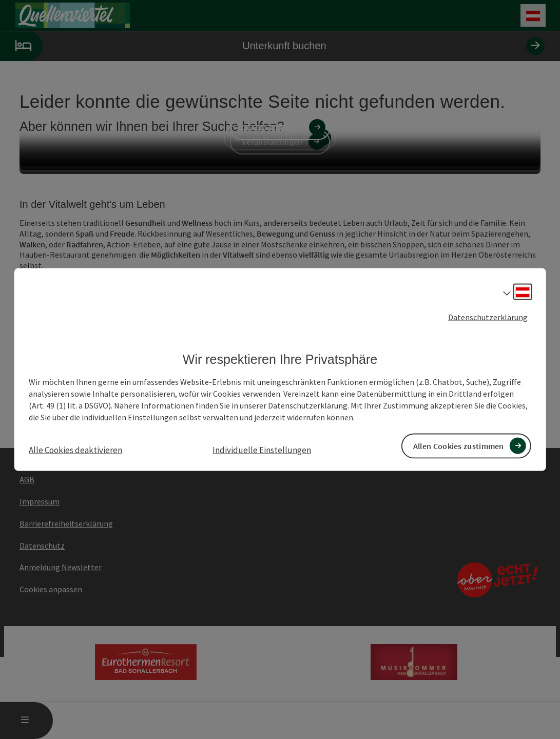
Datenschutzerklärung (488, 317)
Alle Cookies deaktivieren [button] (75, 450)
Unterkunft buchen (272, 46)
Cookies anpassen (51, 589)
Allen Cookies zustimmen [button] (459, 445)
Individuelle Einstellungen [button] (262, 450)
